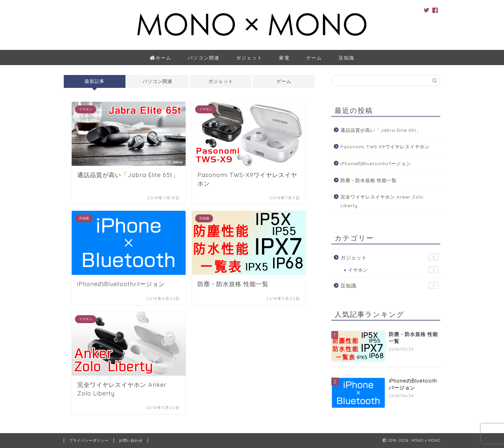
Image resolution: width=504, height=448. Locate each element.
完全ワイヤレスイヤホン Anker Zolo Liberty (382, 201)
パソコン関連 (204, 58)
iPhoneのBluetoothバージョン (376, 163)
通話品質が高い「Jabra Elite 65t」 (381, 130)
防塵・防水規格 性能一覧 (369, 180)
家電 (284, 58)
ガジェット (249, 58)
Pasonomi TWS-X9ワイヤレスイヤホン (385, 147)
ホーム (161, 58)
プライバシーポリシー (89, 440)
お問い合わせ (131, 440)
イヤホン (393, 270)
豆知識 (346, 58)
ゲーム (314, 58)
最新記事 (94, 81)
